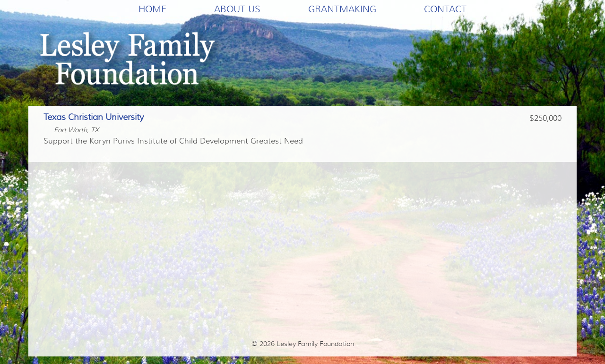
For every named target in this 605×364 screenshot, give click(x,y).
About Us (237, 9)
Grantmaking (342, 9)
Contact (445, 9)
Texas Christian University (94, 117)
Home (152, 9)
